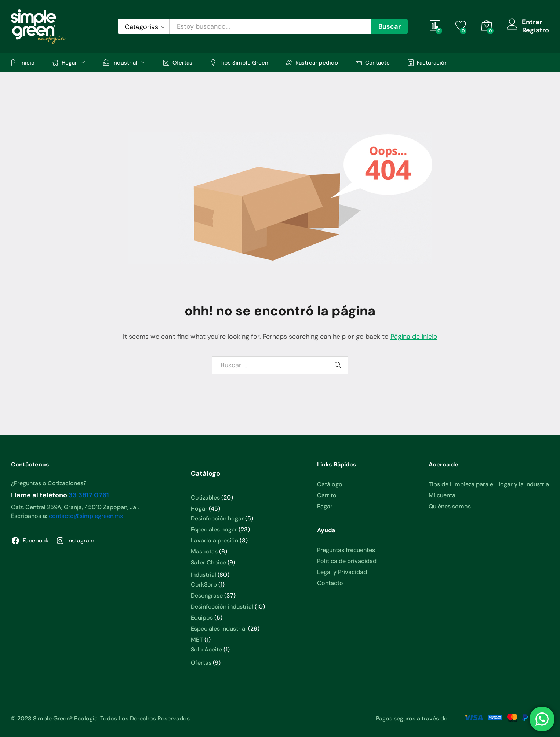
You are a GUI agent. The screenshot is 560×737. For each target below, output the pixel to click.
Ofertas (178, 63)
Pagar (325, 506)
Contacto (373, 63)
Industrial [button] (120, 63)
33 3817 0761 (89, 495)
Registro (536, 30)
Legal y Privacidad (342, 572)
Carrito (327, 495)
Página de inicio (414, 337)
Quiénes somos (450, 506)
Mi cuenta (442, 495)
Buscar (390, 26)
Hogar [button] (65, 63)
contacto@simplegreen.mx (86, 516)
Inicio (23, 63)
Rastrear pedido (312, 63)
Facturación (428, 63)
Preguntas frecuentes (346, 550)
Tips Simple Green (239, 63)
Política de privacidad (347, 561)
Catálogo (330, 484)
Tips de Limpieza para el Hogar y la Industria (489, 484)
